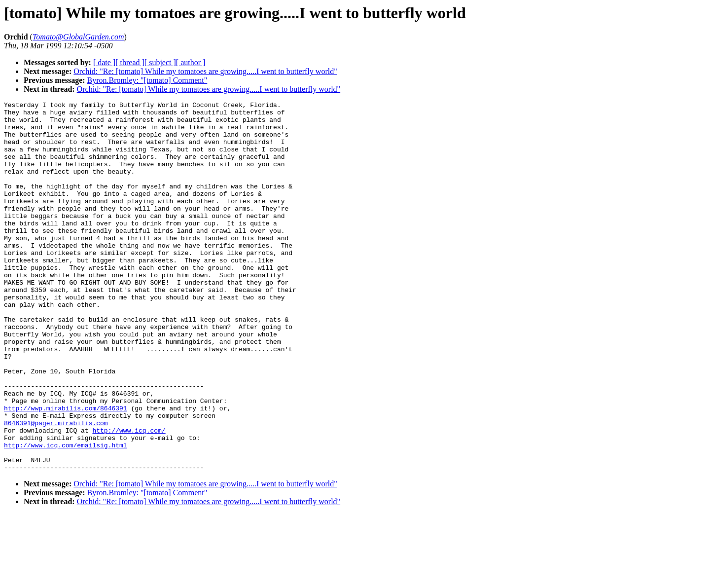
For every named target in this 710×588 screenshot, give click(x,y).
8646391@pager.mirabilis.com (56, 488)
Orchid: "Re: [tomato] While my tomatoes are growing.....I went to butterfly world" (205, 71)
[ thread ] (130, 62)
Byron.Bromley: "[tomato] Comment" (147, 80)
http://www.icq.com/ (129, 497)
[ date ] (104, 62)
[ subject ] (160, 62)
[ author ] (191, 62)
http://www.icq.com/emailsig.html (66, 514)
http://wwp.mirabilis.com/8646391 (66, 470)
